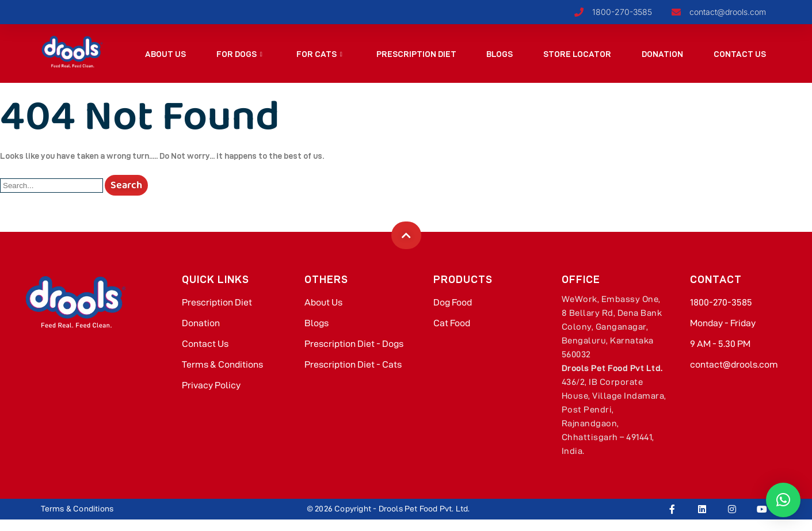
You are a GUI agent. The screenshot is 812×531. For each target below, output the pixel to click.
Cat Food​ (452, 323)
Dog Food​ (453, 302)
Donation (662, 54)
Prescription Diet (416, 54)
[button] (783, 500)
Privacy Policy (211, 385)
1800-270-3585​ (721, 302)
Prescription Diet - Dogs (354, 344)
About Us (165, 54)
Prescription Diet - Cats (353, 364)
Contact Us (739, 54)
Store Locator (577, 54)
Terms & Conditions (222, 364)
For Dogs (239, 54)
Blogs (500, 54)
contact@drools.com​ (734, 364)
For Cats (319, 54)
